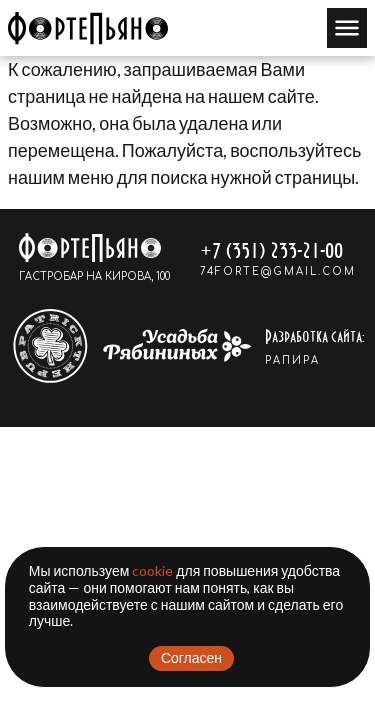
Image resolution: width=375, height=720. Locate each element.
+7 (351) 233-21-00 (271, 249)
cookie (152, 570)
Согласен (191, 657)
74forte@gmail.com (278, 271)
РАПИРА (292, 360)
